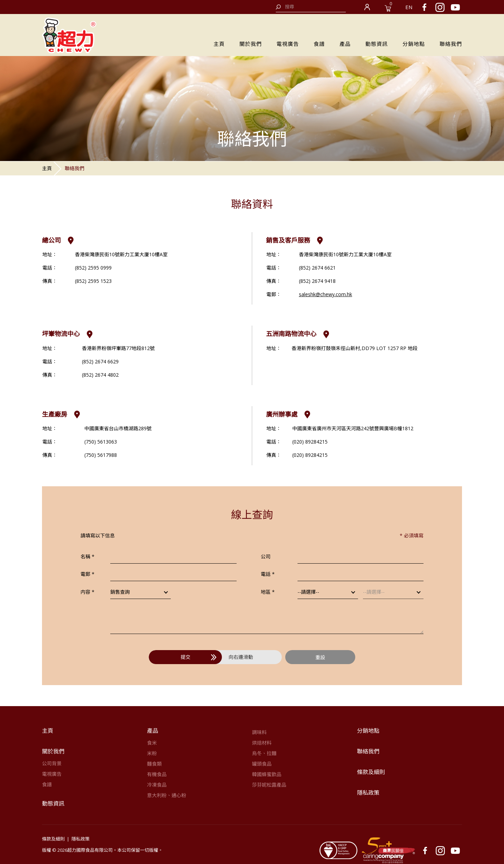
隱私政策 (368, 793)
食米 (152, 743)
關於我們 (251, 44)
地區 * (268, 592)
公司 (266, 556)
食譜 (319, 44)
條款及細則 (371, 772)
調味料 (259, 732)
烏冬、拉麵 (264, 753)
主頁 (219, 44)
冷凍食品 (157, 785)
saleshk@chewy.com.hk (325, 294)
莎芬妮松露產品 (269, 785)
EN (409, 7)
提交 (198, 657)
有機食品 (157, 774)
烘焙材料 (262, 743)
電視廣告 (288, 44)
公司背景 (52, 763)
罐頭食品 (262, 764)
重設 (320, 657)
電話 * (268, 574)
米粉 (152, 753)
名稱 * (87, 556)
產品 (345, 44)
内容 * (87, 592)
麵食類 (154, 764)
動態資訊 (377, 44)
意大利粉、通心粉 (167, 795)
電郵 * (87, 574)
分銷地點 (414, 44)
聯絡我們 (451, 44)
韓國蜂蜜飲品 (267, 774)
